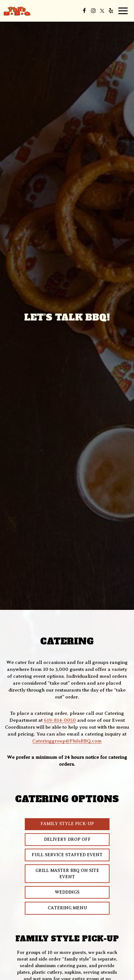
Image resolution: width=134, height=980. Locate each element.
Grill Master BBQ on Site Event (67, 874)
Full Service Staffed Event (67, 855)
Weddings (67, 892)
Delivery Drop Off (67, 839)
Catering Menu (56, 910)
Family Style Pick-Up (67, 824)
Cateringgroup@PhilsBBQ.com (67, 741)
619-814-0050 (60, 720)
